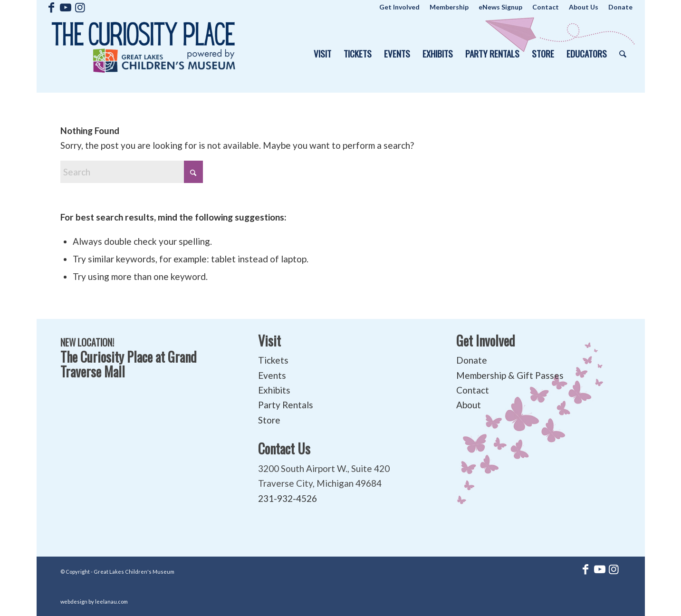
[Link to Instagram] (80, 7)
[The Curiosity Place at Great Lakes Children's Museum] (144, 53)
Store (269, 420)
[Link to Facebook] (51, 7)
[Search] (623, 53)
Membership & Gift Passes (510, 375)
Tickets (273, 360)
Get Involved (486, 341)
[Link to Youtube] (65, 7)
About (469, 405)
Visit (269, 341)
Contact (473, 390)
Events (272, 375)
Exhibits (274, 390)
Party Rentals (286, 405)
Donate (472, 360)
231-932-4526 (288, 498)
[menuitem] (400, 7)
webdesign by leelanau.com (94, 602)
